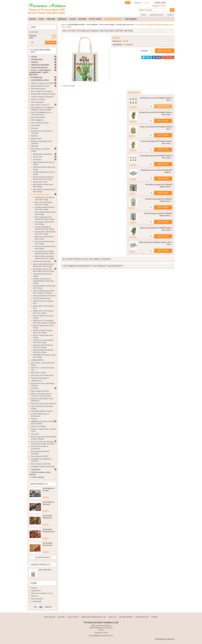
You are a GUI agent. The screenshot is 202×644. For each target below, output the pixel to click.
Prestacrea (170, 639)
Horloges (34, 128)
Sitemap (155, 617)
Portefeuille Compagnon (40, 378)
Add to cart (163, 121)
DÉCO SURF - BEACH (39, 373)
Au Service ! (37, 160)
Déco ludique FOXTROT (40, 456)
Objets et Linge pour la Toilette (42, 83)
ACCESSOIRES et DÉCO (40, 80)
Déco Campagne (37, 102)
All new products (43, 557)
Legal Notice (36, 591)
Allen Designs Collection (40, 391)
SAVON (34, 57)
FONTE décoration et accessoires (43, 404)
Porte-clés (35, 434)
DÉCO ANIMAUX (37, 120)
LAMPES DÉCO (36, 381)
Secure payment (37, 599)
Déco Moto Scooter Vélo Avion (42, 375)
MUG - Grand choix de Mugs (41, 91)
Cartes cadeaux (37, 477)
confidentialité (36, 601)
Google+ (168, 57)
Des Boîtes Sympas (38, 89)
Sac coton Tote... (46, 570)
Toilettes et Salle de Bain (42, 261)
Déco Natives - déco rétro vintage (101, 25)
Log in (147, 3)
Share (157, 57)
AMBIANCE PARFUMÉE (40, 65)
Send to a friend (69, 86)
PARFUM (34, 62)
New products (39, 484)
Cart (33, 27)
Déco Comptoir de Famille (41, 464)
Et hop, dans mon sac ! (41, 194)
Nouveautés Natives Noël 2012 (44, 296)
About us (34, 596)
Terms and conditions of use (42, 593)
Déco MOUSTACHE (38, 117)
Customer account (157, 15)
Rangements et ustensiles (42, 154)
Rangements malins (40, 182)
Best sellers (50, 617)
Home (34, 583)
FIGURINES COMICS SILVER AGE (43, 467)
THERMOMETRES (37, 360)
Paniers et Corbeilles (38, 426)
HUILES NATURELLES (39, 68)
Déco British (35, 125)
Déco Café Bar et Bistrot (40, 123)
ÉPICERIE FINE (37, 77)
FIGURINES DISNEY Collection (42, 411)
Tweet (146, 57)
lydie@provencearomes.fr (103, 636)
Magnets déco (36, 139)
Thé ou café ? (38, 157)
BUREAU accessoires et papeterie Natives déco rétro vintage (43, 281)
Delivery (34, 588)
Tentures (34, 419)
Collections (36, 470)
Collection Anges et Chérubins (42, 97)
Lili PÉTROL (35, 388)
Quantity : (144, 51)
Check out (51, 43)
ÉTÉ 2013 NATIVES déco (42, 298)
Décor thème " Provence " (40, 105)
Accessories (134, 92)
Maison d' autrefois (38, 99)
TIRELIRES (35, 146)
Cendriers (34, 136)
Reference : (117, 41)
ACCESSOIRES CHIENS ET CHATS (43, 94)
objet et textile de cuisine (40, 86)
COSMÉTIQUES (37, 59)
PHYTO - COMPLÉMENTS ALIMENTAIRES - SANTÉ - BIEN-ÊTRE (40, 73)
